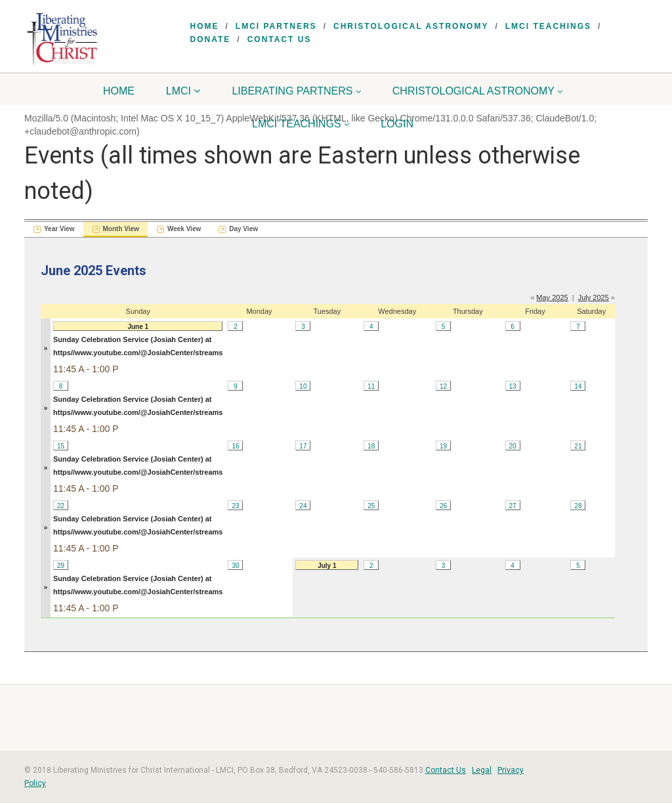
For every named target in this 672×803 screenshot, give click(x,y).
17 (303, 446)
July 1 (327, 566)
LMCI (183, 91)
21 (578, 446)
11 (371, 386)
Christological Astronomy (411, 26)
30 (235, 566)
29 (61, 566)
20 (512, 446)
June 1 (138, 327)
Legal (482, 770)
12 (443, 386)
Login (397, 124)
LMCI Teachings (548, 26)
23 (235, 506)
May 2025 (552, 297)
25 (371, 506)
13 (512, 386)
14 (578, 386)
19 (443, 446)
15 (61, 446)
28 (578, 506)
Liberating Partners (296, 91)
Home (205, 26)
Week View (184, 229)
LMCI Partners (276, 26)
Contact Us (280, 39)
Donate (211, 39)
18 (371, 446)
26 (443, 506)
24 (303, 506)
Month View (121, 229)
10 (303, 386)
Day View (243, 229)
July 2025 (594, 297)
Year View (59, 229)
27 (512, 506)
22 (61, 506)
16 (235, 446)
